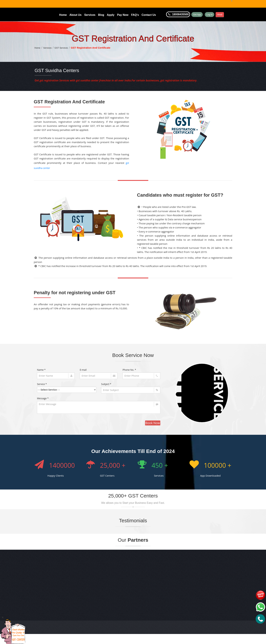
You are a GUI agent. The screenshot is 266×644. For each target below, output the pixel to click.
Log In (218, 14)
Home (63, 15)
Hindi (232, 14)
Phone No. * (129, 371)
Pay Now (123, 15)
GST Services (64, 48)
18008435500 (178, 14)
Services (90, 15)
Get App (200, 14)
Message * (43, 399)
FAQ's (135, 15)
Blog (101, 15)
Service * (42, 385)
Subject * (106, 385)
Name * (41, 371)
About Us (75, 15)
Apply (111, 15)
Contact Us (149, 15)
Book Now (153, 424)
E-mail (83, 371)
